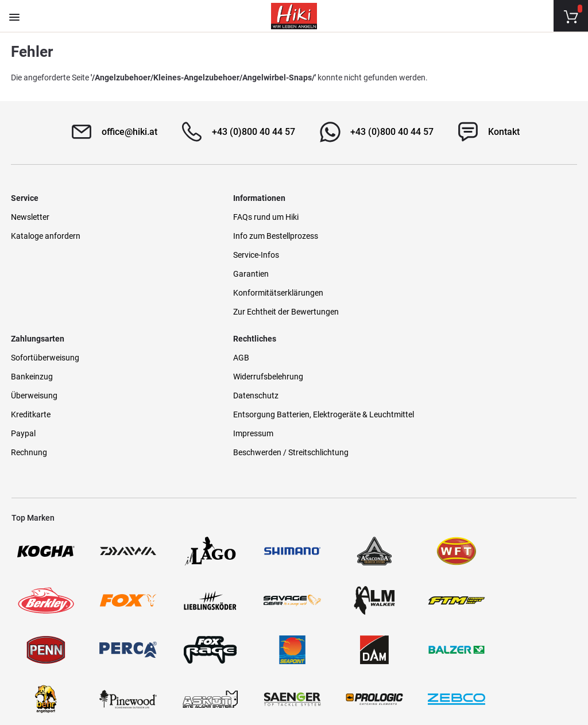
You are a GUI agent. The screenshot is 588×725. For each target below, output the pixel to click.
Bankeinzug (322, 235)
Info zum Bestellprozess (199, 235)
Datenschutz (468, 254)
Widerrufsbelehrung (481, 235)
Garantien (174, 273)
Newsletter (31, 216)
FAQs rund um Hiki (189, 216)
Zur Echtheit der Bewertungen (209, 311)
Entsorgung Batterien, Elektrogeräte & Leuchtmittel (509, 279)
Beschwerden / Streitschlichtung (503, 323)
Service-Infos (179, 254)
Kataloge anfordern (46, 235)
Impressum (466, 304)
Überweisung (324, 254)
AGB (454, 216)
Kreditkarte (321, 273)
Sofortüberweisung (335, 216)
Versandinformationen (143, 674)
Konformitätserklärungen (201, 292)
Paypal (313, 292)
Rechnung (319, 311)
